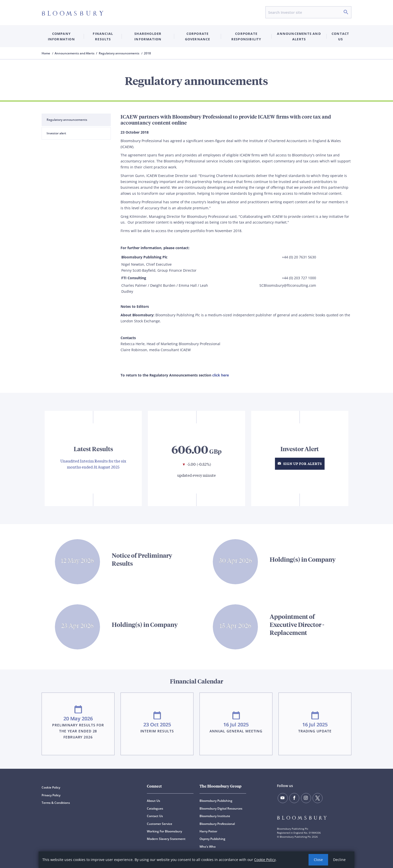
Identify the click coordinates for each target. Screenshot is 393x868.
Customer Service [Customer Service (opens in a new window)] (160, 824)
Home (46, 53)
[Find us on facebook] (294, 798)
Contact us (340, 36)
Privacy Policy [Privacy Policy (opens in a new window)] (51, 795)
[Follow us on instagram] (306, 798)
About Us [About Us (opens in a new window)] (154, 801)
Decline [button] (339, 860)
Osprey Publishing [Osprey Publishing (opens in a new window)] (212, 839)
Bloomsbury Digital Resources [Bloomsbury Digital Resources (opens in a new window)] (221, 808)
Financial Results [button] (103, 36)
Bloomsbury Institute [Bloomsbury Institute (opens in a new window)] (215, 816)
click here (221, 375)
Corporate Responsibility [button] (246, 36)
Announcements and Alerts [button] (299, 36)
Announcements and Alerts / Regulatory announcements (97, 53)
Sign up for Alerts (300, 464)
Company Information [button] (61, 36)
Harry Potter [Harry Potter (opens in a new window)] (208, 831)
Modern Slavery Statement (166, 839)
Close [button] (318, 860)
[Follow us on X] (318, 798)
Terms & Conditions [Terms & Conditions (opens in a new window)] (56, 803)
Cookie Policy (265, 860)
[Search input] (308, 12)
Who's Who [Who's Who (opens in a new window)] (208, 847)
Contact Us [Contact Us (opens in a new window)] (155, 816)
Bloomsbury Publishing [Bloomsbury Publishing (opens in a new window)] (216, 801)
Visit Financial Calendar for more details (197, 715)
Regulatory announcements (67, 120)
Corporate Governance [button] (198, 36)
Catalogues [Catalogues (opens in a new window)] (155, 808)
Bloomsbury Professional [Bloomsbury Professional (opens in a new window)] (217, 824)
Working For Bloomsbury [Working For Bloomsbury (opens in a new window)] (164, 831)
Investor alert (56, 133)
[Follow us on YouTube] (283, 798)
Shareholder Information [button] (148, 36)
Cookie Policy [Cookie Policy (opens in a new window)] (51, 787)
